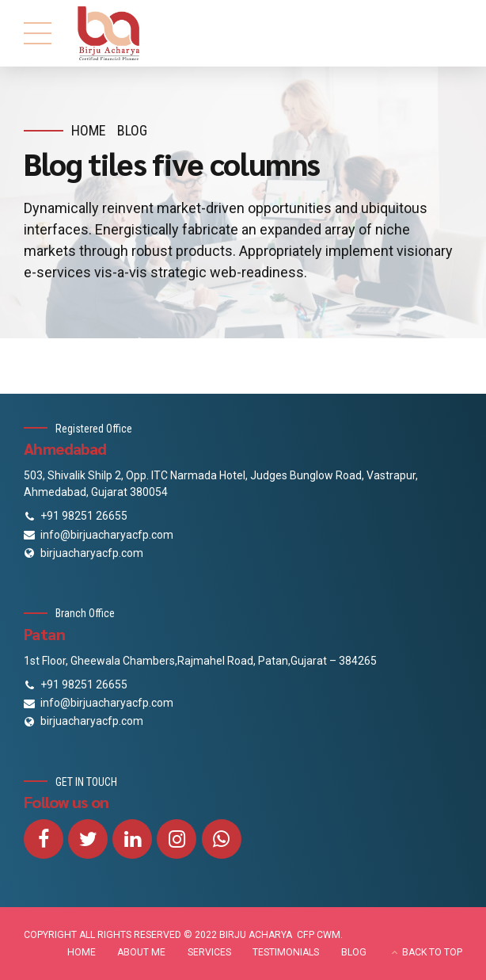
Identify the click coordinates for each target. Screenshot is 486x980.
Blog (132, 130)
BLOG (354, 952)
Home (89, 130)
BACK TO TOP (432, 952)
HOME (82, 952)
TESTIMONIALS (286, 952)
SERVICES (209, 952)
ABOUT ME (141, 952)
